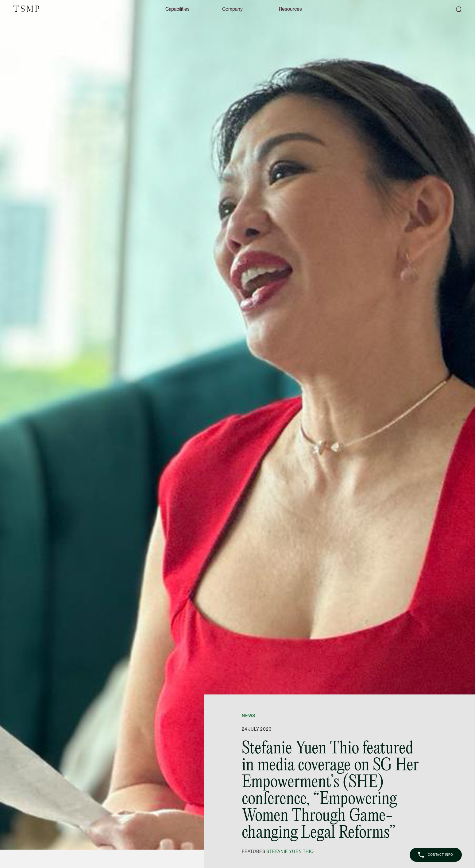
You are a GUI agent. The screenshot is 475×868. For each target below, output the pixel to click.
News (249, 716)
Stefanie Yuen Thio (290, 851)
